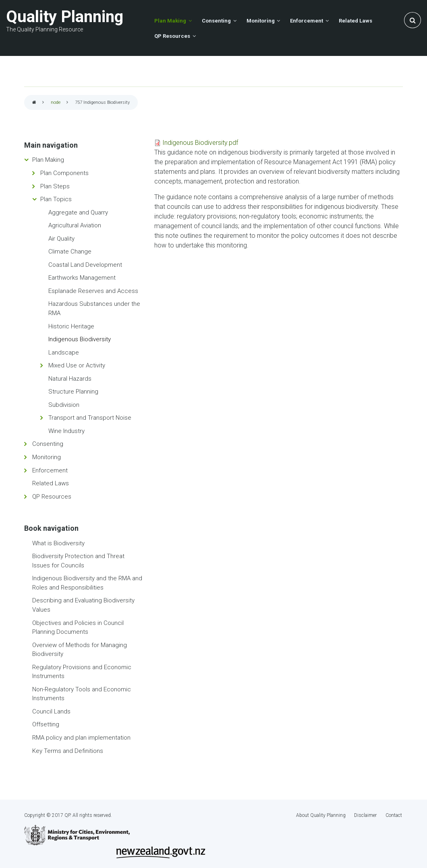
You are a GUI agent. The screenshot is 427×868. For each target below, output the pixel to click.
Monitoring (47, 457)
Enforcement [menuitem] (300, 20)
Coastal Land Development (85, 264)
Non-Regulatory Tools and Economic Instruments (82, 694)
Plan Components (64, 173)
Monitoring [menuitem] (256, 20)
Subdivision (64, 404)
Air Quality (61, 238)
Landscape (64, 352)
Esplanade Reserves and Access (93, 291)
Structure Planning (73, 392)
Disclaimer (366, 815)
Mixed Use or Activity (77, 365)
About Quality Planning (321, 815)
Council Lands (51, 711)
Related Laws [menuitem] (347, 20)
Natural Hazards (70, 378)
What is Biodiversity (58, 543)
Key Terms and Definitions (68, 750)
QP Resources (52, 496)
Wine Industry (66, 431)
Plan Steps (55, 186)
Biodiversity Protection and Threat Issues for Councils (78, 560)
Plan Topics (56, 199)
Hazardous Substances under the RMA (94, 308)
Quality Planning (65, 17)
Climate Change (70, 251)
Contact (395, 815)
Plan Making (48, 160)
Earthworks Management (82, 278)
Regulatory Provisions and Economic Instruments (82, 671)
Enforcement (50, 470)
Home (34, 103)
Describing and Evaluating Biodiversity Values (83, 605)
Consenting (48, 444)
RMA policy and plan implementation (81, 737)
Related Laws (51, 483)
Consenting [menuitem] (213, 20)
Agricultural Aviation (75, 225)
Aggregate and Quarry (78, 212)
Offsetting (46, 724)
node (56, 102)
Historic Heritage (71, 326)
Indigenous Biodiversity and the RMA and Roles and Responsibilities (87, 583)
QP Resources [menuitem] (172, 36)
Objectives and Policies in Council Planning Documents (78, 627)
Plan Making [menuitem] (169, 20)
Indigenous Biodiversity (80, 339)
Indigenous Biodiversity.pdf (200, 142)
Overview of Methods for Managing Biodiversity (80, 649)
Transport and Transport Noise (90, 418)
